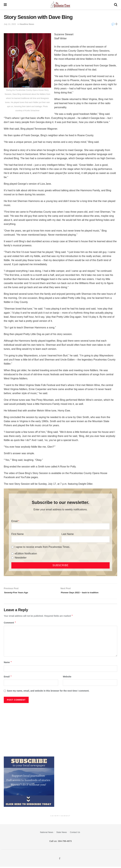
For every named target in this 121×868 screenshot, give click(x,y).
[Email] (60, 526)
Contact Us (75, 833)
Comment (10, 624)
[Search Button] (116, 5)
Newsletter (21, 558)
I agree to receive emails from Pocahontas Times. (42, 547)
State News (62, 833)
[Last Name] (86, 539)
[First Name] (35, 539)
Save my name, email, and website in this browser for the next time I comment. (48, 692)
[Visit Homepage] (60, 5)
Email (14, 521)
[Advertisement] (60, 729)
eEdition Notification (26, 554)
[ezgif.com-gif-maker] (29, 783)
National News (47, 833)
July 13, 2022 (10, 24)
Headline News (27, 24)
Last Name (68, 534)
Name (8, 664)
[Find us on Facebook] (60, 860)
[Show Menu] (5, 5)
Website (67, 678)
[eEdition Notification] (12, 554)
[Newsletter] (12, 558)
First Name (17, 534)
